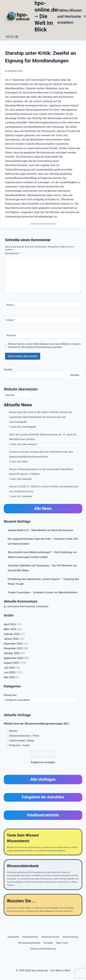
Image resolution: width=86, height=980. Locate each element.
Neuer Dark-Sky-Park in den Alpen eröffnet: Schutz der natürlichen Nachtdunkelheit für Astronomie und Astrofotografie (41, 417)
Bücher (14, 731)
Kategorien (10, 695)
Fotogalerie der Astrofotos (43, 797)
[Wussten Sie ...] (43, 905)
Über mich (62, 943)
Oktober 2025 (12, 653)
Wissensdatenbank (29, 943)
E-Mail (11, 320)
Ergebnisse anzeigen (43, 762)
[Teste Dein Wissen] (43, 842)
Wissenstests (71, 937)
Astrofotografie (29, 427)
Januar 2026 (11, 639)
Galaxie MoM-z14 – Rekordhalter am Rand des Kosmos (40, 530)
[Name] (43, 305)
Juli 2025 (9, 668)
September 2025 (14, 658)
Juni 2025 (10, 672)
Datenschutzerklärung (43, 949)
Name (11, 305)
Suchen (8, 369)
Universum (32, 444)
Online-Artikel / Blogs (22, 741)
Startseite (13, 937)
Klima (25, 462)
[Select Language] (19, 395)
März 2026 (10, 629)
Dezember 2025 (13, 644)
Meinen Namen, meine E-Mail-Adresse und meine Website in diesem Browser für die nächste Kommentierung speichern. (44, 346)
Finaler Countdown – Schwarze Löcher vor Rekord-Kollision (43, 592)
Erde (24, 444)
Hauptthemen (30, 937)
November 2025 (13, 648)
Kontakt (48, 943)
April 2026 (10, 624)
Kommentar (13, 253)
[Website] (43, 335)
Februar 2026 (12, 634)
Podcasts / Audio (20, 745)
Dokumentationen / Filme (24, 736)
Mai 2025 (9, 677)
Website (11, 335)
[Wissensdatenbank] (43, 875)
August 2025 (11, 663)
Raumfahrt (27, 479)
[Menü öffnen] (12, 37)
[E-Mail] (43, 320)
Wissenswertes (50, 937)
